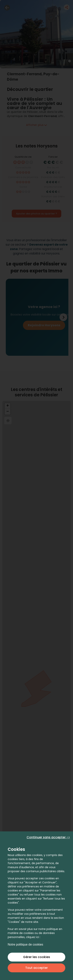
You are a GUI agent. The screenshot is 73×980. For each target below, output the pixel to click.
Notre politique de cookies (25, 944)
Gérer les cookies (37, 957)
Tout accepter (36, 968)
